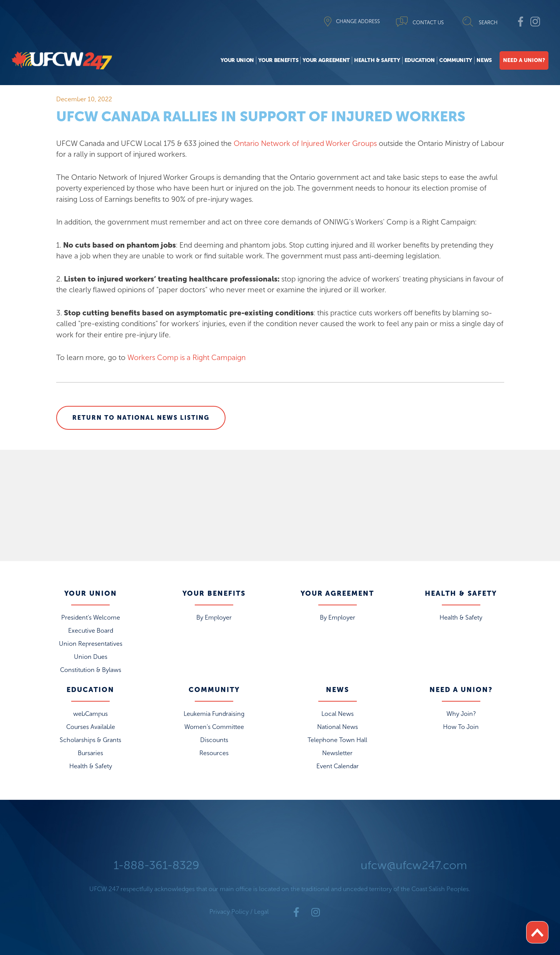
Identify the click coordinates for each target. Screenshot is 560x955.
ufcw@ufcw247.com (414, 865)
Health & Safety (377, 60)
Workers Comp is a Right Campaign (186, 358)
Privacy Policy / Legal (239, 912)
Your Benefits (278, 60)
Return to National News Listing (141, 418)
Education (420, 60)
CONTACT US (428, 23)
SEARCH (488, 23)
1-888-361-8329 (156, 865)
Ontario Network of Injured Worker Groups (305, 143)
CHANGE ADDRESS (358, 21)
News (484, 60)
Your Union (237, 60)
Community (456, 60)
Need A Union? (524, 60)
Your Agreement (326, 60)
